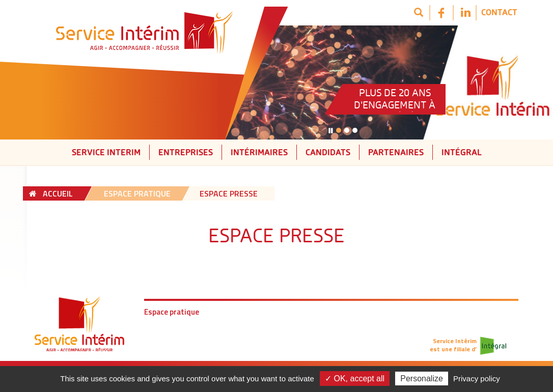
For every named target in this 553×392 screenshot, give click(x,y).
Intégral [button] (462, 152)
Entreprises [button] (186, 152)
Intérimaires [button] (259, 152)
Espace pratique (172, 312)
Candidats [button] (328, 152)
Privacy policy (477, 379)
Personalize (422, 379)
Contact (499, 12)
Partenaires (396, 152)
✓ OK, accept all (355, 379)
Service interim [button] (106, 152)
